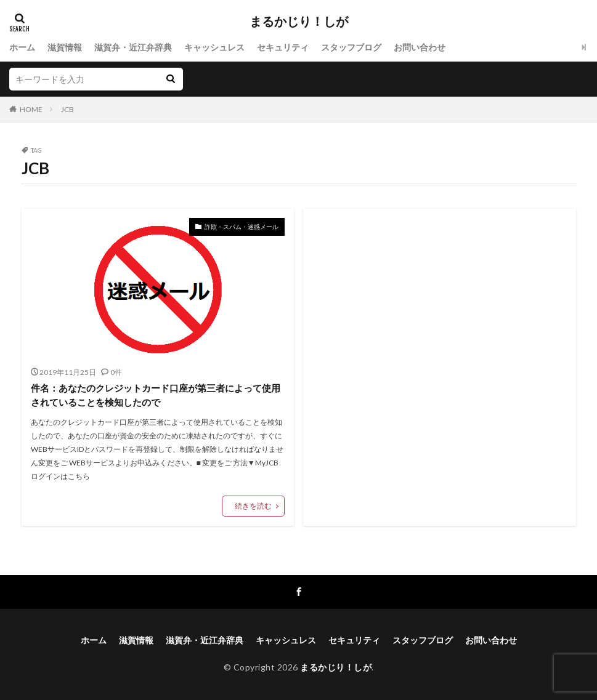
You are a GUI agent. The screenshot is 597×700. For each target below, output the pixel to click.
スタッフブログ (351, 47)
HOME (31, 109)
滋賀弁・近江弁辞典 (133, 47)
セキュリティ (283, 47)
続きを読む (253, 506)
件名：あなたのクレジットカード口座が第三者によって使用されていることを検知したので (156, 395)
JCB (67, 109)
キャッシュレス (214, 47)
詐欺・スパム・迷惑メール (242, 227)
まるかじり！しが (299, 22)
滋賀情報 (65, 47)
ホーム (22, 47)
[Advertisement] (440, 335)
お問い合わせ (420, 47)
